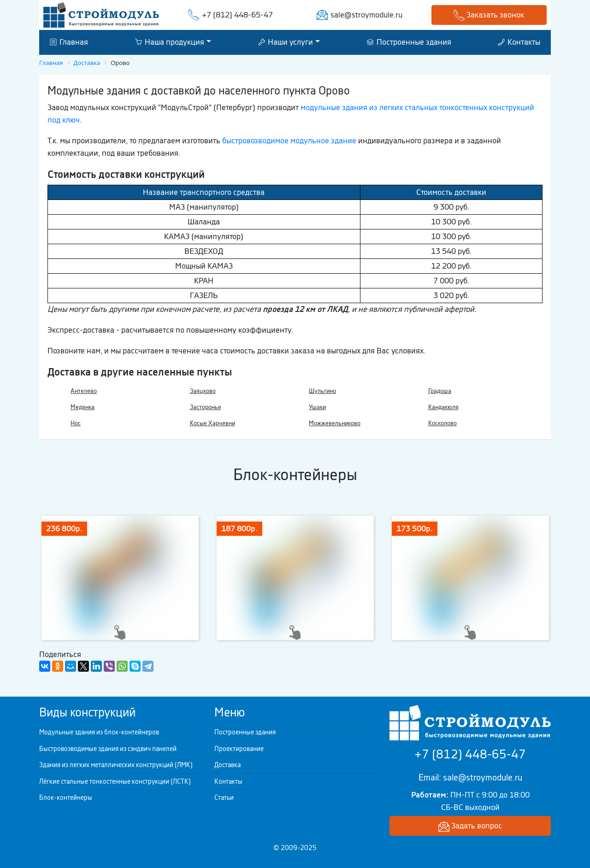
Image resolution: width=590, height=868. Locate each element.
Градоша (440, 391)
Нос (76, 423)
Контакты (519, 42)
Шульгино (322, 391)
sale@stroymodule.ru (366, 15)
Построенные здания (409, 42)
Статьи (224, 798)
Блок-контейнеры (66, 798)
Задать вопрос (470, 826)
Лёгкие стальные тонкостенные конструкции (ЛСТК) (115, 781)
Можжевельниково (335, 423)
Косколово (442, 423)
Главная (69, 42)
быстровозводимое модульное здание (289, 141)
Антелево (84, 391)
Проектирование (239, 749)
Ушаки (317, 407)
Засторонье (206, 407)
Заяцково (203, 391)
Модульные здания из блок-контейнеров (99, 732)
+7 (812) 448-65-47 (237, 15)
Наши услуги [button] (286, 42)
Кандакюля (443, 407)
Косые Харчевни (212, 423)
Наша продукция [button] (169, 42)
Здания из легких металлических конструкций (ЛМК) (116, 765)
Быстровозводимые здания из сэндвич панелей (108, 749)
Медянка (83, 407)
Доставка (227, 765)
